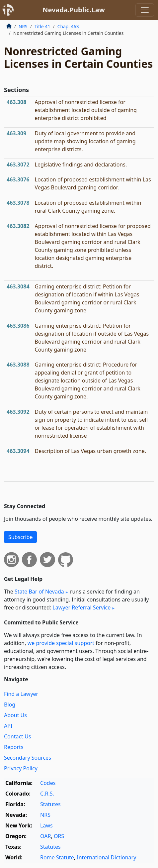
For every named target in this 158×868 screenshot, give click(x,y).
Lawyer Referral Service (81, 607)
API (8, 726)
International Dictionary (106, 857)
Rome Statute (57, 857)
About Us (15, 715)
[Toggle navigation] (145, 10)
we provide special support (61, 643)
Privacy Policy (21, 768)
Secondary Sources (28, 758)
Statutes (50, 804)
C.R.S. (47, 794)
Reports (14, 747)
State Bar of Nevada (39, 592)
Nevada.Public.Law (74, 10)
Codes (48, 783)
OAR (45, 836)
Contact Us (17, 736)
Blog (10, 705)
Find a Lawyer (21, 694)
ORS (59, 836)
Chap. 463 (68, 26)
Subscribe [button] (20, 537)
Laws (46, 825)
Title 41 (42, 26)
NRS (23, 26)
